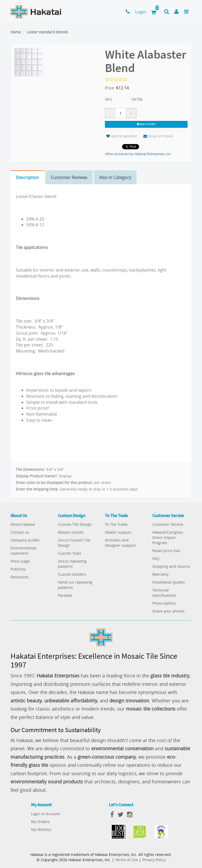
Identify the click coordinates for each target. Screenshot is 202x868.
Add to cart (146, 124)
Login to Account (46, 814)
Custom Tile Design (75, 524)
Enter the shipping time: (37, 489)
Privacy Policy (154, 860)
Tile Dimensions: (30, 469)
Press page (20, 561)
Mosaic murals (71, 532)
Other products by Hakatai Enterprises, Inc (138, 154)
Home (16, 32)
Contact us (20, 532)
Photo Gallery (164, 603)
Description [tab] (27, 177)
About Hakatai (23, 524)
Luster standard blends (47, 32)
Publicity (18, 569)
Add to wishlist (122, 136)
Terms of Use (127, 860)
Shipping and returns (171, 566)
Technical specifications (164, 593)
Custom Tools (70, 553)
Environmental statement (23, 551)
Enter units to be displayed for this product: (54, 482)
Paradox (65, 595)
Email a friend (158, 136)
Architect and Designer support (120, 543)
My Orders (40, 822)
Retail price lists (166, 551)
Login (141, 12)
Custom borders (72, 574)
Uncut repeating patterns (72, 564)
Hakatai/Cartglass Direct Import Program (168, 537)
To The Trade (116, 524)
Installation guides (169, 582)
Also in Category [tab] (115, 177)
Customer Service (168, 524)
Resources (20, 577)
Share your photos (168, 611)
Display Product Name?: (37, 476)
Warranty (160, 574)
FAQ (156, 558)
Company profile (25, 540)
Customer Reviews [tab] (69, 177)
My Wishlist (41, 829)
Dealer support (118, 532)
